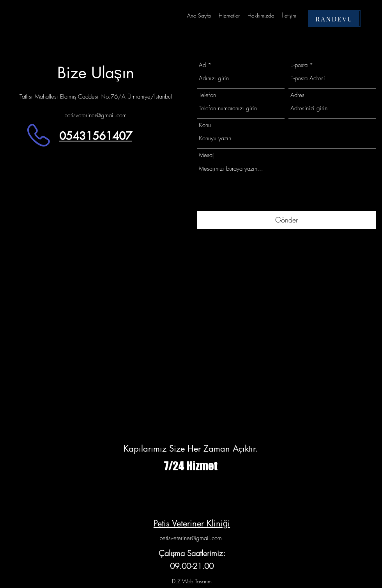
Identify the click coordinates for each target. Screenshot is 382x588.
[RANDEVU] (334, 19)
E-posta (299, 65)
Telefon (207, 95)
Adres (297, 95)
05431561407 (96, 136)
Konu (205, 125)
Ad (202, 65)
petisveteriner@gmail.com (95, 115)
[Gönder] (286, 220)
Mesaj (206, 155)
